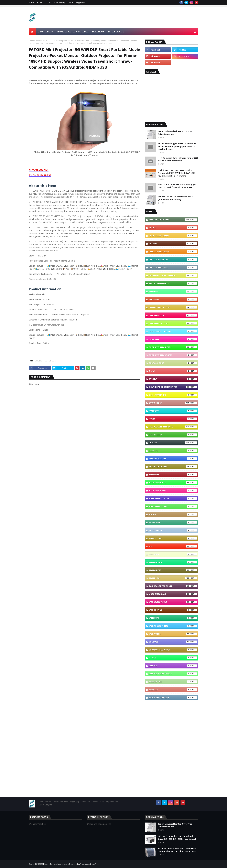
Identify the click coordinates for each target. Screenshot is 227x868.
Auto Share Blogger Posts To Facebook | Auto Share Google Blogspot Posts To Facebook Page (178, 146)
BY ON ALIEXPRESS (40, 175)
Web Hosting (173, 610)
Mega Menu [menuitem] (98, 32)
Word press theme (173, 626)
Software (173, 554)
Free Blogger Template (173, 427)
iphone (173, 658)
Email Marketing (173, 395)
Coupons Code (173, 363)
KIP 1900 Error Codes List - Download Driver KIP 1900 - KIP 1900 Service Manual (177, 838)
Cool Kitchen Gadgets (173, 355)
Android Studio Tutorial (173, 275)
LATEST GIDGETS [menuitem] (116, 32)
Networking (173, 530)
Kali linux (173, 475)
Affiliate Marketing (173, 252)
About (39, 2)
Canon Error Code (173, 323)
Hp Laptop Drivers (173, 467)
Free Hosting (173, 435)
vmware (173, 666)
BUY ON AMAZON (39, 170)
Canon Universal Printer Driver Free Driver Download (175, 133)
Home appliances (173, 459)
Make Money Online (173, 498)
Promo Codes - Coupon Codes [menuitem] (72, 32)
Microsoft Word (173, 506)
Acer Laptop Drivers (173, 220)
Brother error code (173, 307)
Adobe (173, 228)
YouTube (173, 642)
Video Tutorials (173, 594)
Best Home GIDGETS (173, 283)
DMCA (70, 2)
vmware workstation (173, 674)
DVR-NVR (173, 379)
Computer (173, 339)
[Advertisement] (145, 17)
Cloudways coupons (173, 331)
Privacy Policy (60, 2)
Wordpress (173, 634)
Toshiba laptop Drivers (173, 586)
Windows (173, 618)
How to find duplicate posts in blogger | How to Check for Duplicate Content (178, 186)
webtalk (173, 690)
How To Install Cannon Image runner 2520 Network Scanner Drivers (178, 159)
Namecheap (173, 522)
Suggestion (80, 2)
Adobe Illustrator (173, 236)
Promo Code (173, 538)
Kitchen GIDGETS (173, 483)
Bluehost (173, 299)
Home (31, 2)
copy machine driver (173, 650)
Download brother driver (173, 387)
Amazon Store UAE (173, 260)
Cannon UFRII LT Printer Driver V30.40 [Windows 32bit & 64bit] (176, 198)
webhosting (173, 682)
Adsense (173, 244)
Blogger (173, 291)
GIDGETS (38, 361)
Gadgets (173, 451)
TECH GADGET (173, 562)
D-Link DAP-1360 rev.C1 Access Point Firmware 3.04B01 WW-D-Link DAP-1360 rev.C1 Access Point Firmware (176, 173)
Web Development (173, 602)
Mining (173, 514)
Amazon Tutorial (173, 267)
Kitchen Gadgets (173, 490)
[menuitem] (32, 32)
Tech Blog (173, 578)
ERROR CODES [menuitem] (44, 32)
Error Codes (173, 403)
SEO (173, 546)
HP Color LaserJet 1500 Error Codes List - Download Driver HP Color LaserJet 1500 (177, 850)
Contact (48, 2)
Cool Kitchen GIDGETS (173, 347)
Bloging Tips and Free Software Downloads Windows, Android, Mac (71, 864)
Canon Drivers (173, 315)
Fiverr (173, 419)
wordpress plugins (173, 698)
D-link (173, 371)
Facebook (173, 411)
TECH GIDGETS (41, 41)
